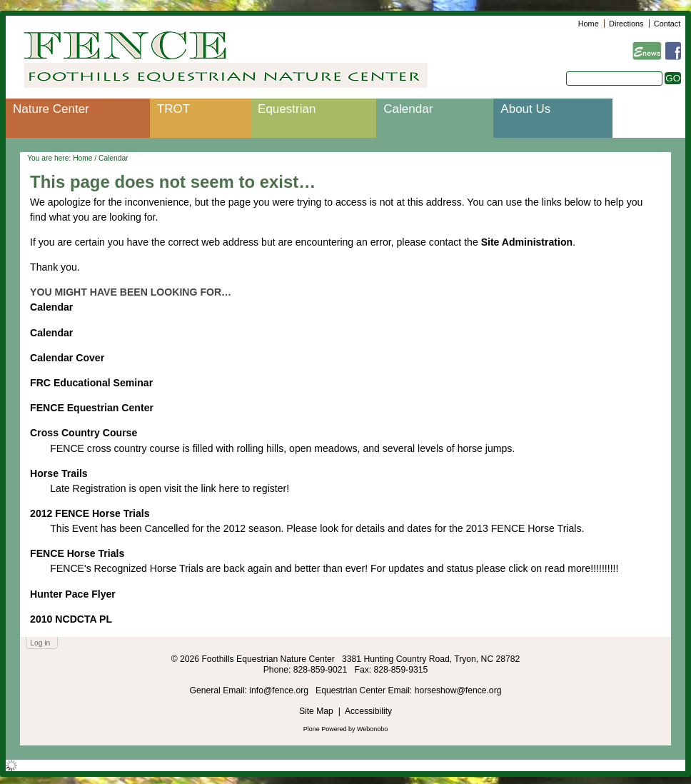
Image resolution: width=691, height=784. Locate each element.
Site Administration (527, 242)
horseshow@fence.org (458, 690)
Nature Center (51, 109)
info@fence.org (280, 690)
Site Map (316, 711)
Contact (667, 24)
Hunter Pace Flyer (73, 594)
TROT (173, 109)
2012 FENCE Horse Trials (90, 513)
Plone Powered (325, 729)
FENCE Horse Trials (77, 553)
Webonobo (372, 729)
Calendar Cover (67, 358)
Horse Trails (59, 473)
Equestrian (287, 109)
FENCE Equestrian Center (92, 408)
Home (589, 24)
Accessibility (368, 711)
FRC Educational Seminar (91, 383)
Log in (40, 643)
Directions (626, 24)
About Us (525, 109)
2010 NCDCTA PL (71, 619)
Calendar (408, 109)
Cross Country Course (84, 433)
